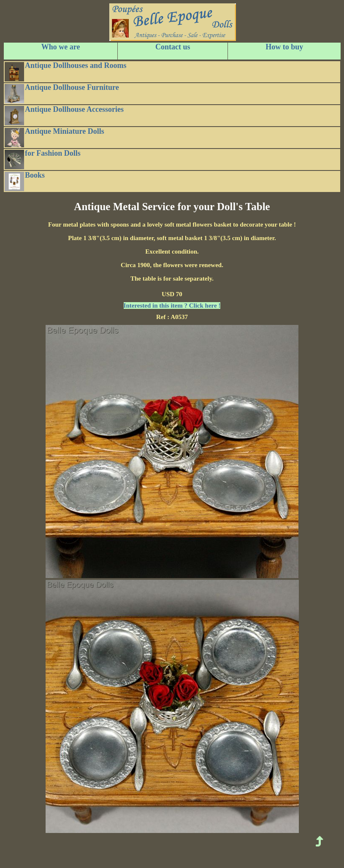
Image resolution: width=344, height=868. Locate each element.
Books (25, 181)
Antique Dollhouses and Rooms (66, 71)
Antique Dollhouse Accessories (64, 115)
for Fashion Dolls (43, 159)
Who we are (61, 47)
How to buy (284, 47)
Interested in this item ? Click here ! (172, 306)
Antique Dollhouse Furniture (62, 93)
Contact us (173, 47)
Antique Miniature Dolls (54, 137)
